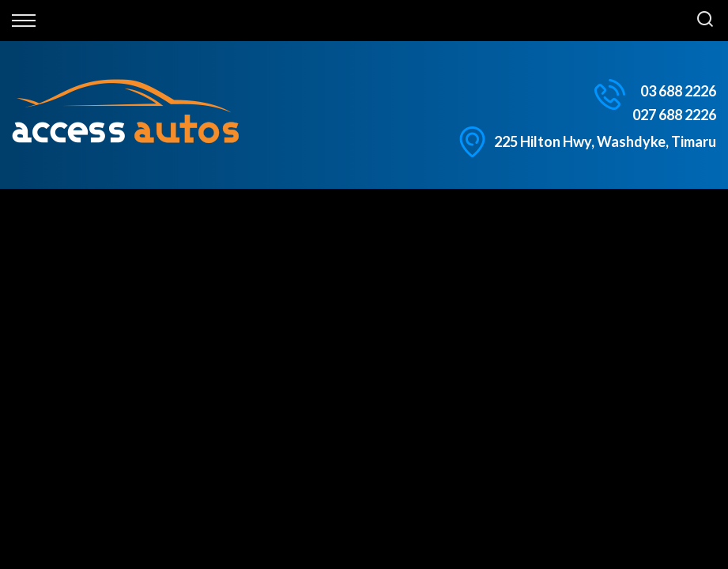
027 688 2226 (674, 115)
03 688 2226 (678, 91)
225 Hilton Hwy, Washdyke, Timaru (605, 141)
